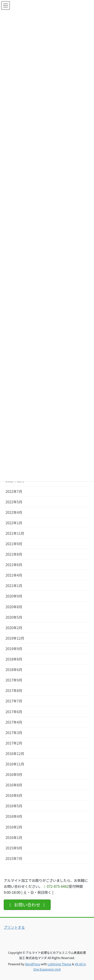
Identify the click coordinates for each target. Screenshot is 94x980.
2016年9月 (14, 774)
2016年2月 (14, 827)
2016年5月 (14, 806)
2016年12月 (15, 754)
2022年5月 (14, 502)
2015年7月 (14, 858)
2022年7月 (14, 491)
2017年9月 (14, 680)
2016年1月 (14, 837)
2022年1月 (14, 523)
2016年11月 (15, 764)
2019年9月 (14, 649)
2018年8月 (14, 659)
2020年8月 (14, 607)
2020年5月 (14, 617)
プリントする (14, 927)
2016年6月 (14, 795)
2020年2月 (14, 628)
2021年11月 (15, 533)
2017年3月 (14, 733)
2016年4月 (14, 816)
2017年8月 (14, 690)
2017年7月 (14, 701)
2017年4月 (14, 722)
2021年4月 (14, 575)
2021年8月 (14, 554)
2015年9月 (14, 848)
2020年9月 (14, 596)
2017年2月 (14, 743)
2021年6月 (14, 565)
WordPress (33, 964)
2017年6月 (14, 712)
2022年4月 (14, 512)
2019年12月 (15, 638)
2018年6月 (14, 670)
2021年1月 (14, 586)
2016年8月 (14, 785)
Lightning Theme (60, 964)
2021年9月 (14, 544)
